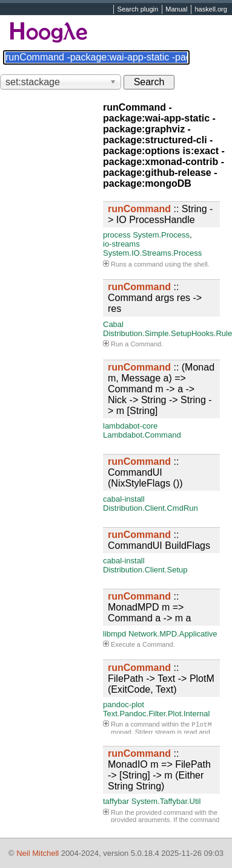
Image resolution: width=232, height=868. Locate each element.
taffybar (116, 801)
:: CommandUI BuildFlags (159, 540)
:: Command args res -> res (155, 298)
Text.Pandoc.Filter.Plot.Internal (156, 714)
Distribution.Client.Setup (145, 570)
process (117, 235)
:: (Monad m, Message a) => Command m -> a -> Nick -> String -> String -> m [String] (161, 389)
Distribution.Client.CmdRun (151, 508)
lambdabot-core (130, 426)
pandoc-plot (124, 704)
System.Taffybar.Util (166, 801)
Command (146, 344)
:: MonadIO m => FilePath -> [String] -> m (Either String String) (159, 770)
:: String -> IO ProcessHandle (160, 214)
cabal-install (124, 499)
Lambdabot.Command (142, 435)
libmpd (114, 634)
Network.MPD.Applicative (173, 634)
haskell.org (210, 10)
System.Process (161, 235)
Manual (176, 10)
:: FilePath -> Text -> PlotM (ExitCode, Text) (161, 679)
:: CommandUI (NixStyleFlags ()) (145, 472)
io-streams (121, 244)
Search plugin (138, 10)
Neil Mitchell (38, 853)
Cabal (113, 324)
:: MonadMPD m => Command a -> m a (149, 607)
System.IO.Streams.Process (152, 253)
